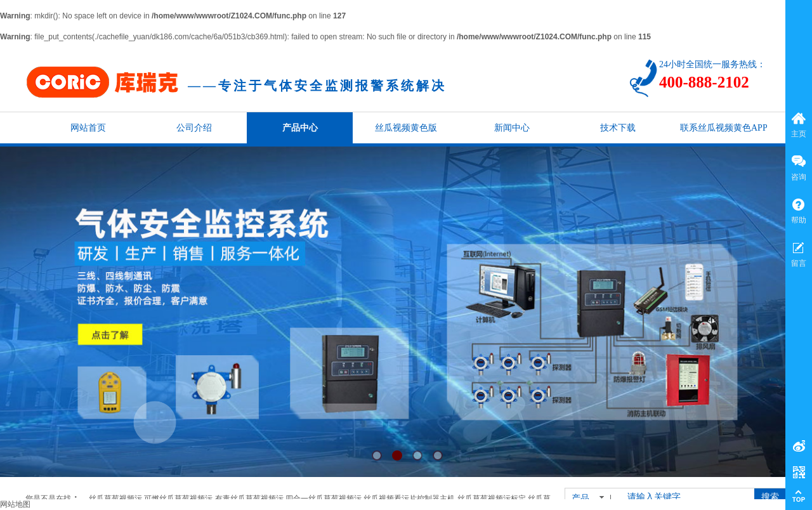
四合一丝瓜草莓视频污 (324, 499)
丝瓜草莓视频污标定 (492, 499)
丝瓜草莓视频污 (115, 499)
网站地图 (15, 504)
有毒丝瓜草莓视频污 (249, 499)
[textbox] (684, 497)
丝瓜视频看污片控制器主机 (409, 499)
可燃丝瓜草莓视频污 (178, 499)
